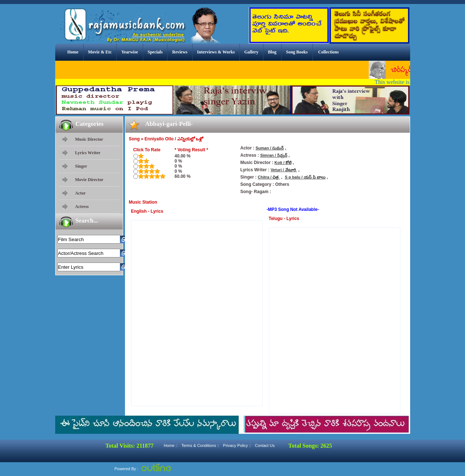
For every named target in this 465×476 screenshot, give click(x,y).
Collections (329, 52)
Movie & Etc (100, 52)
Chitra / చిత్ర (269, 177)
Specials (155, 52)
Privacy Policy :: (237, 445)
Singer (81, 166)
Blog (272, 52)
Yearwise (130, 52)
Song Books (297, 52)
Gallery (252, 52)
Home (73, 52)
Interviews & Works (216, 52)
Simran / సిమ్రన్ (274, 155)
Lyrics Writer (88, 153)
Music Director (89, 139)
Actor (80, 193)
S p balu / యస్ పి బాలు (305, 177)
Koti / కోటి (283, 163)
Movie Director (89, 180)
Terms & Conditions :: (200, 445)
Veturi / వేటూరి (284, 170)
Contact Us (264, 445)
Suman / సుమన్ (270, 148)
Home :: (171, 445)
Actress (82, 207)
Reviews (180, 52)
